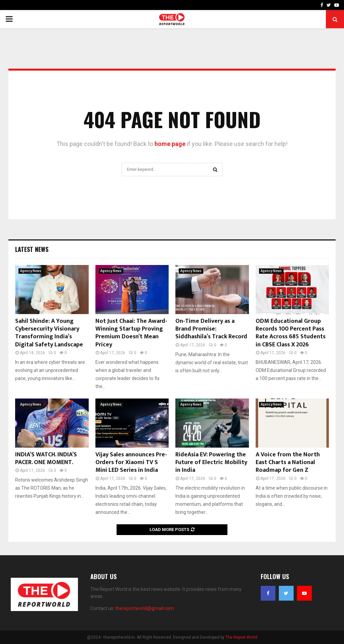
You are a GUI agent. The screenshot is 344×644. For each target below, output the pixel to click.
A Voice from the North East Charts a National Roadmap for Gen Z (288, 463)
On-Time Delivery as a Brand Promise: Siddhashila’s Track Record (211, 329)
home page (170, 144)
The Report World (241, 637)
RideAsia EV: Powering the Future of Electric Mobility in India (211, 463)
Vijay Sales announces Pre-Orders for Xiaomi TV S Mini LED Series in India (131, 463)
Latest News (32, 249)
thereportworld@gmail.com (144, 608)
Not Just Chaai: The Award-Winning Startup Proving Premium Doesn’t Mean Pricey (131, 333)
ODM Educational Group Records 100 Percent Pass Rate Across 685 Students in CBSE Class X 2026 (291, 333)
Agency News (31, 271)
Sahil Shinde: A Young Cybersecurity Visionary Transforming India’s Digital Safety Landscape (49, 333)
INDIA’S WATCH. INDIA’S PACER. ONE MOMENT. (46, 459)
